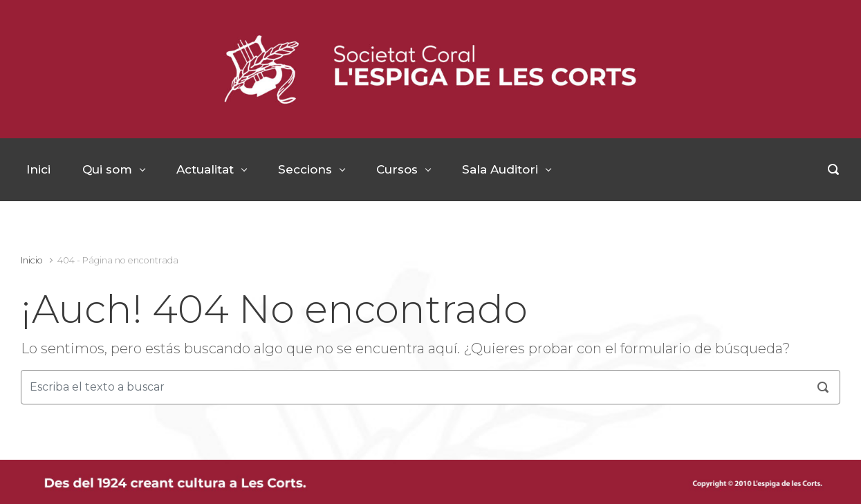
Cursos (397, 169)
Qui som (107, 169)
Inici (38, 169)
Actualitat (205, 169)
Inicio (32, 260)
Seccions (305, 169)
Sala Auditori (500, 169)
